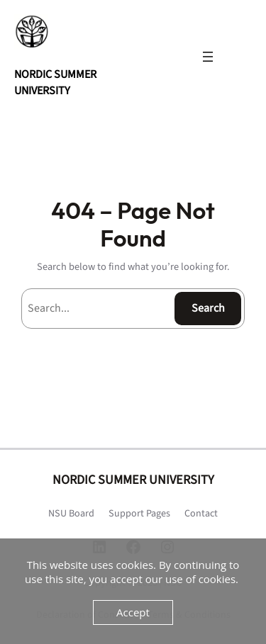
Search (208, 308)
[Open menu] (208, 57)
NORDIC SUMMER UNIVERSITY (55, 82)
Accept (133, 612)
